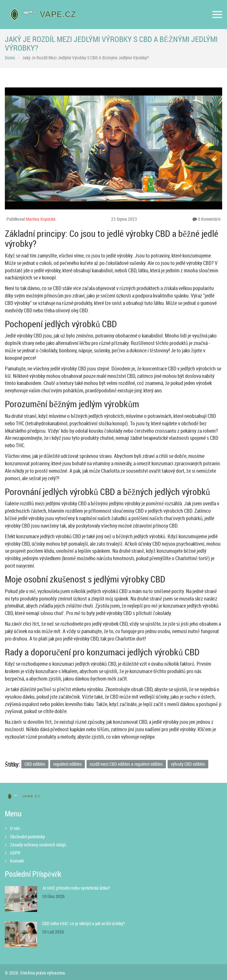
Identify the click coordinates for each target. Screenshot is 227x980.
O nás (15, 828)
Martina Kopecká (41, 219)
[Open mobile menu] (217, 15)
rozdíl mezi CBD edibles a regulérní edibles (126, 764)
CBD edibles (35, 764)
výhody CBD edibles (188, 764)
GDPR (15, 853)
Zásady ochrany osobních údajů (38, 845)
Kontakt (17, 861)
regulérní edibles (67, 764)
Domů (10, 58)
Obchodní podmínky (27, 837)
